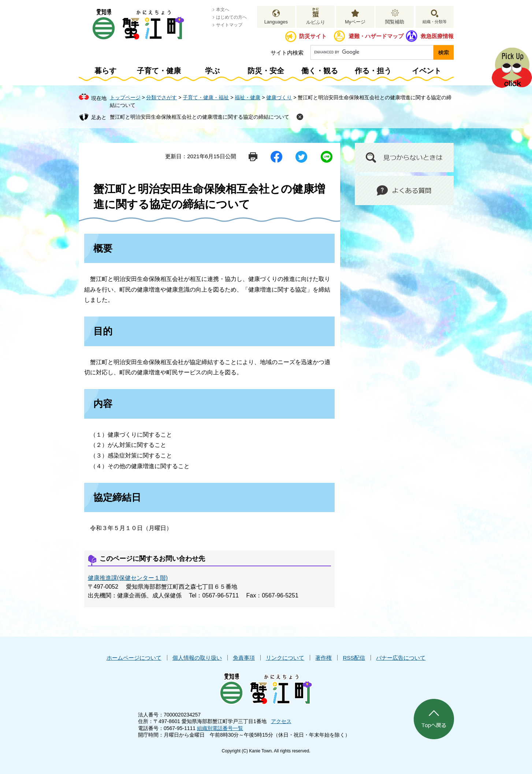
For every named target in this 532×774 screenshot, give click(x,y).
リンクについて (285, 658)
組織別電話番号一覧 (220, 728)
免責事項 (244, 658)
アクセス (281, 721)
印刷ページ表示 (253, 157)
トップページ (125, 97)
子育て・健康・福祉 (206, 97)
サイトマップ (229, 25)
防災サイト (313, 36)
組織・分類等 (435, 22)
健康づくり (279, 97)
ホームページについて (134, 658)
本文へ (223, 10)
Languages (276, 22)
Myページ (355, 22)
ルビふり (316, 22)
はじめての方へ (231, 17)
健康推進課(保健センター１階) (128, 578)
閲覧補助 (395, 22)
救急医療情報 (437, 36)
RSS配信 (354, 658)
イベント (427, 71)
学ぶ (212, 71)
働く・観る (320, 71)
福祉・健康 (248, 97)
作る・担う (373, 71)
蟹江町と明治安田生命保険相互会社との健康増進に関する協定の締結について (200, 117)
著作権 (323, 658)
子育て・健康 (159, 71)
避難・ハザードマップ (376, 36)
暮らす (105, 71)
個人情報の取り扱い (197, 658)
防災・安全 (266, 71)
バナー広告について (401, 658)
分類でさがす (161, 97)
